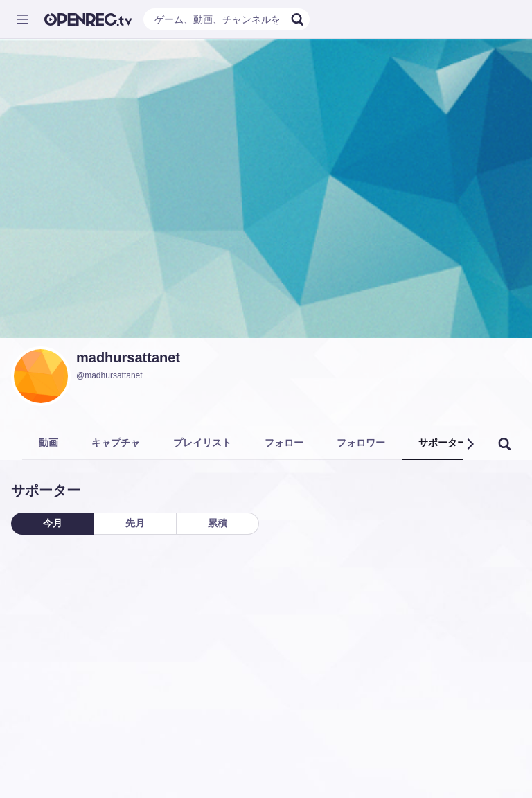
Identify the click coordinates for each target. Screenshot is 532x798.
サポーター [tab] (443, 443)
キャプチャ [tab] (116, 443)
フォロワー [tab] (361, 443)
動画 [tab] (48, 443)
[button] (470, 444)
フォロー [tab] (284, 443)
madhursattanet (128, 357)
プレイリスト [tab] (202, 443)
